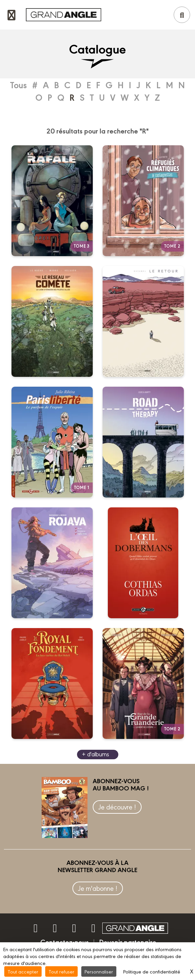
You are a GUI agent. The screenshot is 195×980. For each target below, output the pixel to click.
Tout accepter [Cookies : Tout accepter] (23, 971)
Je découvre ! (117, 807)
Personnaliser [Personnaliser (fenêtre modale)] (99, 971)
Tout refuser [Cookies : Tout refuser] (61, 971)
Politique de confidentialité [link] (152, 971)
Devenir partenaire (128, 942)
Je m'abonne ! (98, 888)
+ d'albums (96, 754)
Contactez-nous (65, 942)
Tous (19, 85)
